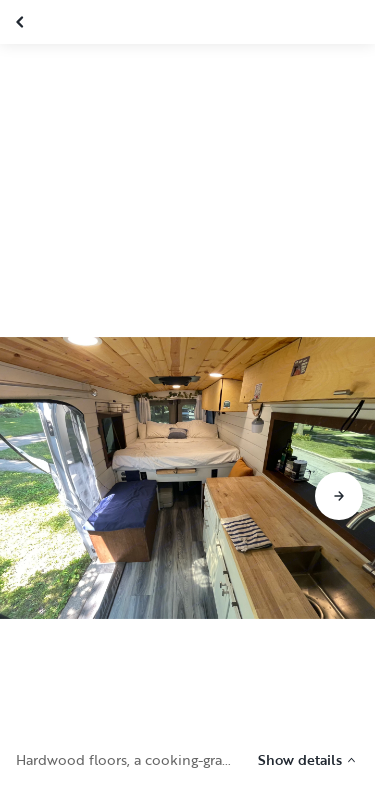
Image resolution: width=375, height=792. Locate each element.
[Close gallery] (22, 22)
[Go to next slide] (339, 496)
